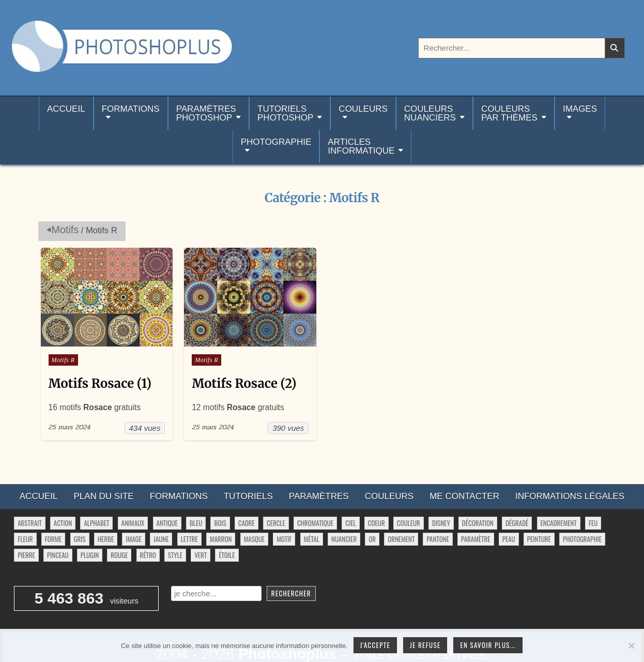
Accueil (66, 113)
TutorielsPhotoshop (285, 113)
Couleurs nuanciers (430, 113)
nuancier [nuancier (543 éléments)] (344, 539)
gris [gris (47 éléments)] (80, 539)
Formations (131, 109)
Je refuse (425, 645)
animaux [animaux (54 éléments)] (133, 523)
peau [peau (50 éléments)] (509, 539)
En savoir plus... (488, 645)
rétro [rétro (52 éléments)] (148, 555)
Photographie (276, 142)
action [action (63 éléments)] (63, 523)
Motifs (65, 230)
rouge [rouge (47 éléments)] (119, 555)
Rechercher (291, 593)
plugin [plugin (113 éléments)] (90, 555)
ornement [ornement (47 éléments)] (401, 539)
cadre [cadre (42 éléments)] (247, 523)
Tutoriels (248, 497)
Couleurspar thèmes (509, 113)
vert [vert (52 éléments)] (201, 555)
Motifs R (63, 360)
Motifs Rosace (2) (244, 383)
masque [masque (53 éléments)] (254, 539)
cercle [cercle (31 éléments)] (276, 523)
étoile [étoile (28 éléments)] (227, 555)
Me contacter (464, 497)
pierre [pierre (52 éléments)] (26, 555)
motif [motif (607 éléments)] (284, 539)
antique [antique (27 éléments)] (167, 523)
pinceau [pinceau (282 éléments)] (58, 555)
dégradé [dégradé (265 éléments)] (517, 523)
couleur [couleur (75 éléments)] (409, 523)
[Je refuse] (631, 645)
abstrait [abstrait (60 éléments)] (29, 523)
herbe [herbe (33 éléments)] (106, 539)
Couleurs (363, 109)
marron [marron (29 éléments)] (221, 539)
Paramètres (319, 497)
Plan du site (103, 497)
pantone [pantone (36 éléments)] (438, 539)
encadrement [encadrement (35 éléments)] (559, 523)
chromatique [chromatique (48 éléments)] (315, 523)
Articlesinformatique (361, 146)
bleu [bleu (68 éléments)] (196, 523)
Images (580, 109)
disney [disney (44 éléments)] (441, 523)
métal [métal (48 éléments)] (312, 539)
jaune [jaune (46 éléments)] (161, 539)
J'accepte (375, 645)
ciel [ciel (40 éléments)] (350, 523)
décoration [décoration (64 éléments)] (478, 523)
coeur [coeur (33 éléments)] (377, 523)
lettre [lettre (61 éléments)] (189, 539)
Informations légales (570, 497)
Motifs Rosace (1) (101, 383)
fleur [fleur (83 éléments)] (25, 539)
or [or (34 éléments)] (372, 539)
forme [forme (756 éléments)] (53, 539)
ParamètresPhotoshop (206, 113)
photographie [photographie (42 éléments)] (582, 539)
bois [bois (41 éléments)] (220, 523)
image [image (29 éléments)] (133, 539)
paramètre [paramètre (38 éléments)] (476, 539)
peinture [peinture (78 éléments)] (539, 539)
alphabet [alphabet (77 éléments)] (96, 523)
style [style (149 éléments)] (175, 555)
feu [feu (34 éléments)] (593, 523)
